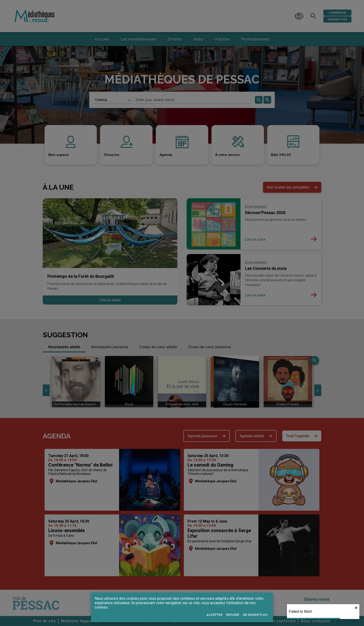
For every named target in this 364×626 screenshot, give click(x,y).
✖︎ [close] (356, 608)
